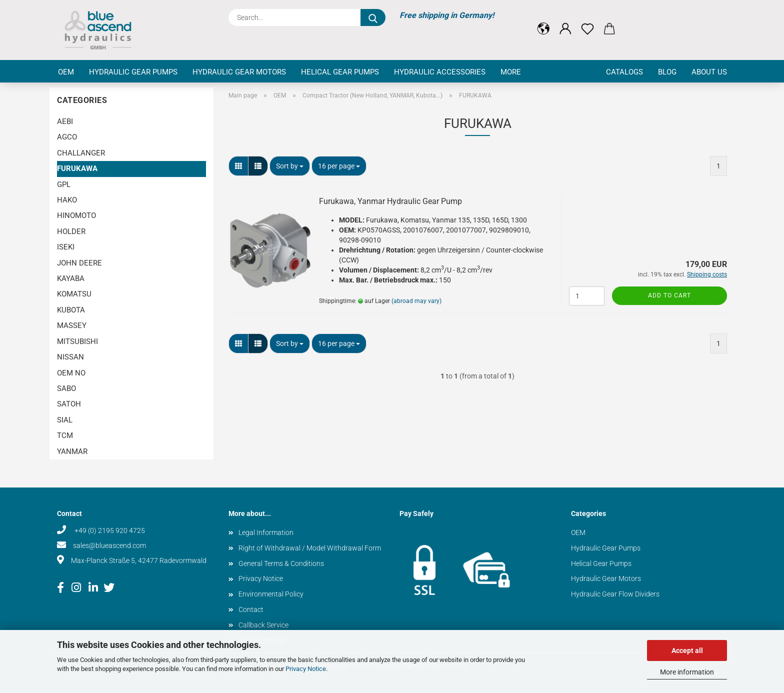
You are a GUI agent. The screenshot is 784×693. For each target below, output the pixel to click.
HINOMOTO (76, 215)
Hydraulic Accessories (440, 72)
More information (687, 672)
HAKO (67, 200)
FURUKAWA (77, 168)
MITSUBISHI (77, 341)
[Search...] (373, 17)
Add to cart (669, 295)
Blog (667, 72)
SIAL (65, 420)
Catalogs (624, 72)
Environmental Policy (271, 594)
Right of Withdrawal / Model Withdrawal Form (310, 548)
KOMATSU (74, 294)
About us (709, 72)
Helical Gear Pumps (340, 72)
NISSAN (70, 357)
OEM (66, 72)
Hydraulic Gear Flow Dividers (615, 594)
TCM (65, 435)
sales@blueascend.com (109, 545)
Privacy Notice (306, 669)
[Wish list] (587, 21)
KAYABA (71, 278)
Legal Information (266, 532)
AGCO (67, 137)
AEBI (65, 121)
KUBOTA (71, 310)
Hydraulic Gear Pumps (133, 72)
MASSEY (72, 325)
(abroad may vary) (416, 301)
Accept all (687, 650)
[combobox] (290, 166)
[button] (543, 21)
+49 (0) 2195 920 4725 (109, 530)
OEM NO (71, 373)
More (511, 72)
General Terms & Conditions (281, 563)
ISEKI (66, 247)
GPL (64, 184)
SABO (66, 388)
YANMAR (72, 451)
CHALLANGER (81, 153)
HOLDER (71, 231)
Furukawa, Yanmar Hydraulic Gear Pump (390, 201)
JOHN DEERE (79, 263)
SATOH (69, 404)
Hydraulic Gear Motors (239, 72)
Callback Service (263, 625)
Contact (251, 609)
